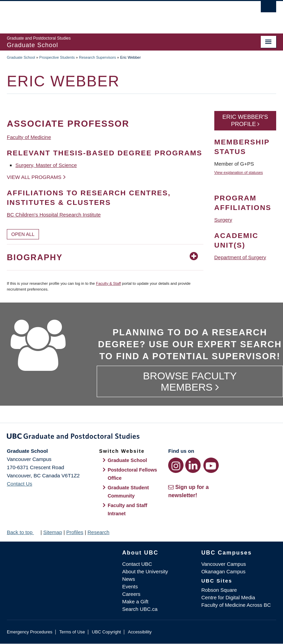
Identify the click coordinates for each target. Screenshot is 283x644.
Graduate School (21, 57)
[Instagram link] (176, 465)
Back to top (23, 532)
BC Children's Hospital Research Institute (54, 215)
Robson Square (219, 590)
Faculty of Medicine (29, 137)
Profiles (75, 532)
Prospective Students (57, 57)
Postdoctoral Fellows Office (132, 474)
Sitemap (52, 532)
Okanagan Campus (223, 571)
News (129, 579)
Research (98, 532)
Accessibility (140, 632)
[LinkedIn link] (193, 465)
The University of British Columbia (121, 14)
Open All (23, 234)
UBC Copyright (106, 632)
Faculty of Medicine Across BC (236, 605)
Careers (131, 594)
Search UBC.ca (140, 609)
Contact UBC (137, 564)
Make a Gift (135, 601)
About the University (145, 571)
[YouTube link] (211, 465)
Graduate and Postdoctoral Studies (141, 437)
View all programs (34, 177)
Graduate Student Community (128, 492)
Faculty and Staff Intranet (127, 509)
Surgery (223, 220)
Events (130, 586)
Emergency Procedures (30, 632)
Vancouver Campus (224, 564)
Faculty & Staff (109, 283)
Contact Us (19, 484)
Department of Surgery (240, 257)
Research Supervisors (97, 57)
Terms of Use (72, 632)
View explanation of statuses (239, 172)
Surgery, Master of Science (46, 165)
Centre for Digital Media (228, 597)
